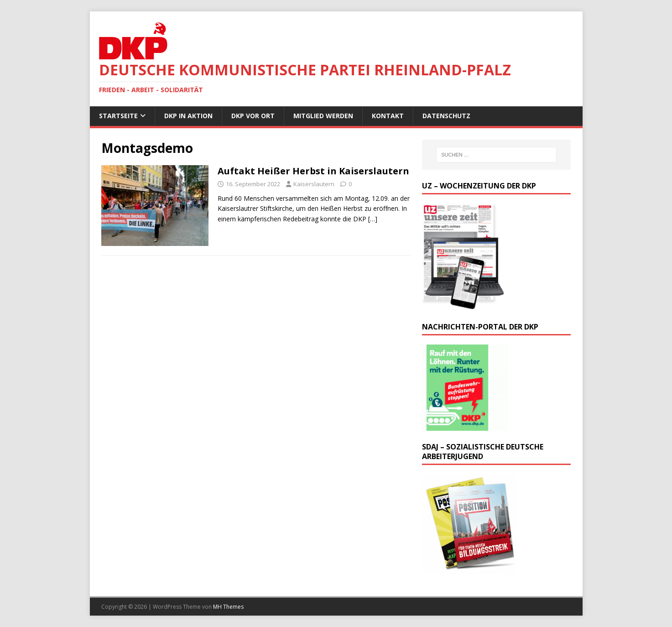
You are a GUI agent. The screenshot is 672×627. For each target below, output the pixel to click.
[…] (373, 219)
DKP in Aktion (188, 116)
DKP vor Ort (253, 116)
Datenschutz (446, 116)
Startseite (118, 116)
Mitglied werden (323, 116)
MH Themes (228, 607)
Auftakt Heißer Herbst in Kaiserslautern (313, 171)
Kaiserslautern (314, 184)
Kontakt (388, 116)
